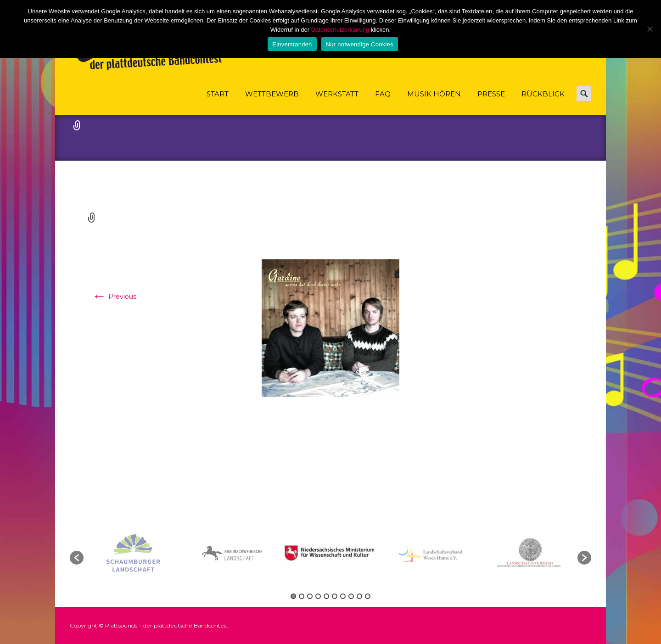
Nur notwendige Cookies (360, 44)
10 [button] (368, 596)
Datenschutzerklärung (340, 30)
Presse (491, 102)
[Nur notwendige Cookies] (650, 29)
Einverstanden (292, 44)
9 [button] (359, 596)
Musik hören (434, 102)
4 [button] (318, 596)
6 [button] (335, 596)
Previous (114, 297)
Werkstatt (337, 102)
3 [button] (310, 596)
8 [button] (351, 596)
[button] (77, 558)
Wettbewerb (272, 102)
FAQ (383, 102)
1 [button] (293, 596)
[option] (331, 553)
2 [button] (302, 596)
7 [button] (343, 596)
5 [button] (326, 596)
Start (218, 102)
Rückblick (543, 102)
